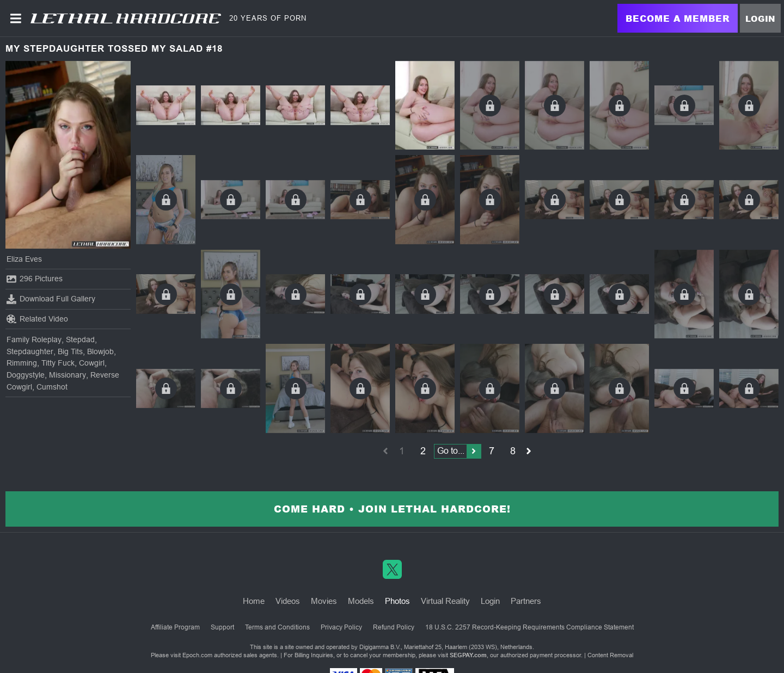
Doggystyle (26, 375)
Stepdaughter (30, 351)
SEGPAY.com (468, 655)
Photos (397, 601)
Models (361, 601)
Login (760, 18)
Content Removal (610, 655)
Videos (288, 601)
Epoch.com (197, 655)
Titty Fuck (58, 363)
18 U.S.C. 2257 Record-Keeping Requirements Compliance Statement (529, 627)
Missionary (68, 375)
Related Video (37, 319)
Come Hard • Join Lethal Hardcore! (392, 509)
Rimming (22, 363)
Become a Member (678, 18)
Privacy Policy (341, 627)
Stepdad (80, 339)
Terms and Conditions (277, 627)
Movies (324, 601)
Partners (526, 601)
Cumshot (52, 387)
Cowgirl (92, 363)
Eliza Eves (24, 259)
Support (222, 627)
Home (254, 601)
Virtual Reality (445, 601)
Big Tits (70, 351)
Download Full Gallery (51, 299)
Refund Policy (394, 627)
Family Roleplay (34, 339)
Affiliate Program (175, 627)
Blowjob (100, 351)
